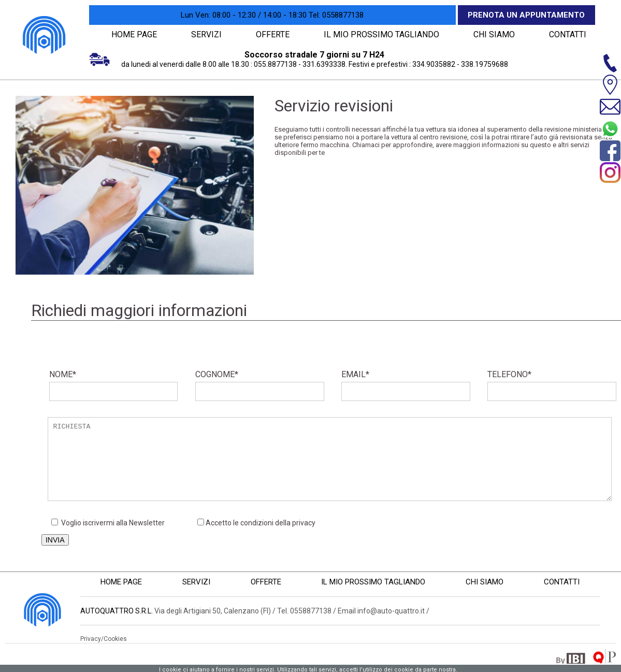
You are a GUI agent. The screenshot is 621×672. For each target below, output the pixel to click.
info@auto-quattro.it (391, 610)
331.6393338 (324, 64)
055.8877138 (275, 64)
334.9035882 (434, 64)
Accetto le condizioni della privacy (261, 522)
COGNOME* (260, 385)
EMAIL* (406, 385)
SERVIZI (207, 34)
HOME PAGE (134, 34)
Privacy (91, 638)
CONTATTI (566, 34)
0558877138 (336, 15)
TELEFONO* (552, 385)
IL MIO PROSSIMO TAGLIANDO (381, 34)
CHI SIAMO (491, 34)
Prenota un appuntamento (526, 15)
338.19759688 (485, 64)
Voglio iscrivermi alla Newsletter (108, 522)
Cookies (115, 638)
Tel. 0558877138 (304, 610)
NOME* (114, 385)
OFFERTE (275, 34)
